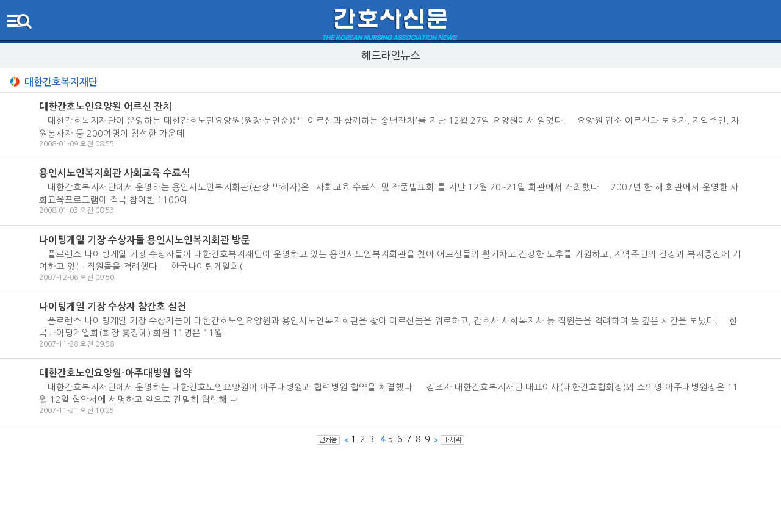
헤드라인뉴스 (390, 55)
